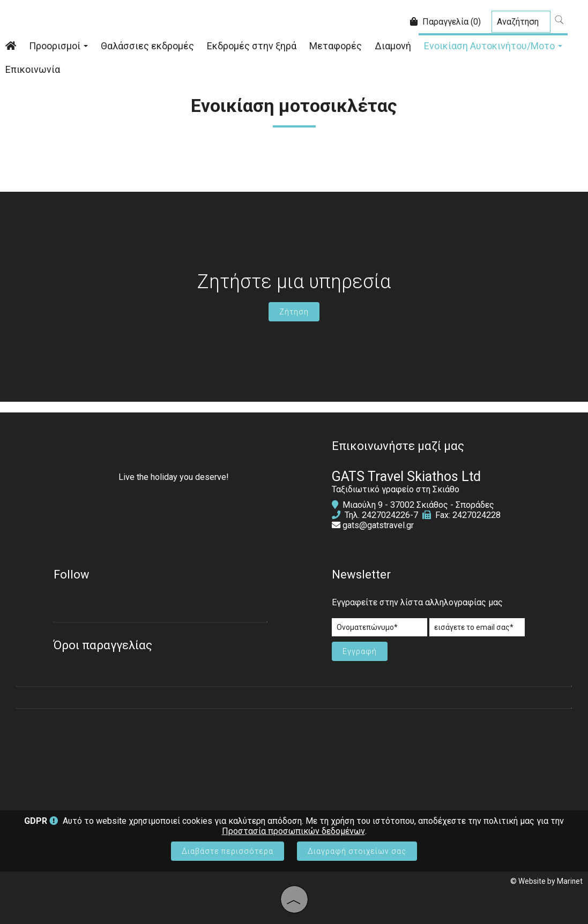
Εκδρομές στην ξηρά (252, 46)
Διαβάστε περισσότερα (228, 851)
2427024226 (386, 515)
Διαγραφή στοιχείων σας (357, 851)
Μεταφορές (336, 46)
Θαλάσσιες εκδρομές (147, 46)
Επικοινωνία (33, 69)
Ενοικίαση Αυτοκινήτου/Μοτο (493, 46)
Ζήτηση (294, 312)
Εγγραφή (360, 651)
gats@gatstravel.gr (378, 525)
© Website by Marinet (546, 881)
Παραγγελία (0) (445, 22)
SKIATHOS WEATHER (294, 754)
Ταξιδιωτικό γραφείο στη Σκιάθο (396, 489)
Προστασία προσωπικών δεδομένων (293, 831)
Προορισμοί (58, 46)
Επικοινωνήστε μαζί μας (398, 446)
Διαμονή (393, 46)
